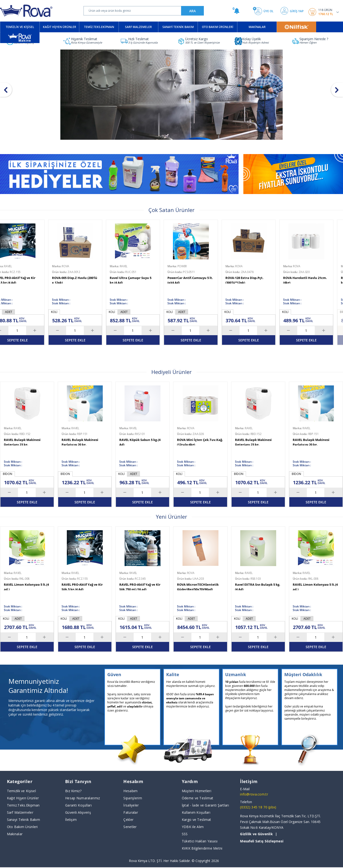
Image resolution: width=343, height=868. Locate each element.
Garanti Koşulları (78, 805)
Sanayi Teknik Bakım (23, 820)
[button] (337, 90)
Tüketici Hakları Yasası (200, 841)
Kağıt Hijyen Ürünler (23, 798)
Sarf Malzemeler (20, 812)
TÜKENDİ (83, 340)
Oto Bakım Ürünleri (22, 827)
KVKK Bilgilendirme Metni (202, 848)
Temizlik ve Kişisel (21, 791)
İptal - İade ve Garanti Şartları (205, 805)
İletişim (71, 820)
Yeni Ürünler (171, 517)
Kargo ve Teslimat (197, 820)
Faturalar (131, 812)
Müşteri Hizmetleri (197, 791)
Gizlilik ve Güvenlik (256, 834)
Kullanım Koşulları (196, 812)
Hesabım (130, 791)
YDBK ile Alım (193, 827)
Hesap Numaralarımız (83, 798)
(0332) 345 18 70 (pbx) (258, 807)
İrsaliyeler (131, 805)
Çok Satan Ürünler (171, 210)
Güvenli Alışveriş (78, 812)
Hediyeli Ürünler (171, 372)
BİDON (63, 312)
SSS (185, 834)
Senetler (130, 827)
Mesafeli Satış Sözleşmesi (262, 841)
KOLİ (119, 312)
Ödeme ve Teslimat (198, 798)
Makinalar (15, 834)
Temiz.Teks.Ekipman (23, 805)
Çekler (128, 820)
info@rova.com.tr (254, 794)
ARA (192, 11)
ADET (131, 312)
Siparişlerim (133, 798)
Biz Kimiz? (73, 791)
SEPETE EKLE (140, 340)
